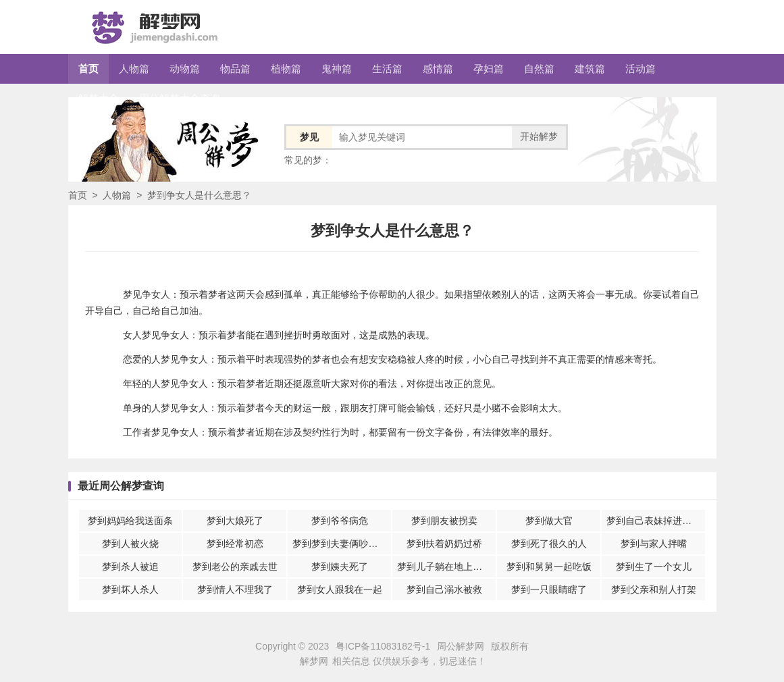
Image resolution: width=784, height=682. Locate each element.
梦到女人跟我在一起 (340, 589)
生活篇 (387, 69)
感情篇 (438, 69)
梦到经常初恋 (235, 544)
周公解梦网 (461, 646)
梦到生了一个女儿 (654, 567)
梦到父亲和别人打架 (654, 589)
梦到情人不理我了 (235, 589)
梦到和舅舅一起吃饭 (549, 567)
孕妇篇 (489, 69)
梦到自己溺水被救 (444, 589)
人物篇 (134, 69)
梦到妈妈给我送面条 (130, 521)
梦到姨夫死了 (340, 567)
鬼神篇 (337, 69)
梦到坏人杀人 (130, 589)
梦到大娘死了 (235, 521)
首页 (88, 69)
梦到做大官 (549, 521)
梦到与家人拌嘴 (654, 544)
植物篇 (286, 69)
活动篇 (641, 69)
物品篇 (235, 69)
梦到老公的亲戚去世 (235, 567)
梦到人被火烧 (130, 544)
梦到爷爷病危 (340, 521)
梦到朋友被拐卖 (444, 521)
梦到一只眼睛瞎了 (549, 589)
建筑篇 (590, 69)
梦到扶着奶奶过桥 (444, 544)
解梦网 (314, 661)
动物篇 (185, 69)
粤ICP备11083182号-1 (383, 646)
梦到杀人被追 (130, 567)
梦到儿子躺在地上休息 (444, 567)
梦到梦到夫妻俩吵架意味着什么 (342, 544)
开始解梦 (539, 136)
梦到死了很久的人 (549, 544)
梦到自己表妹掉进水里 (654, 521)
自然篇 (539, 69)
